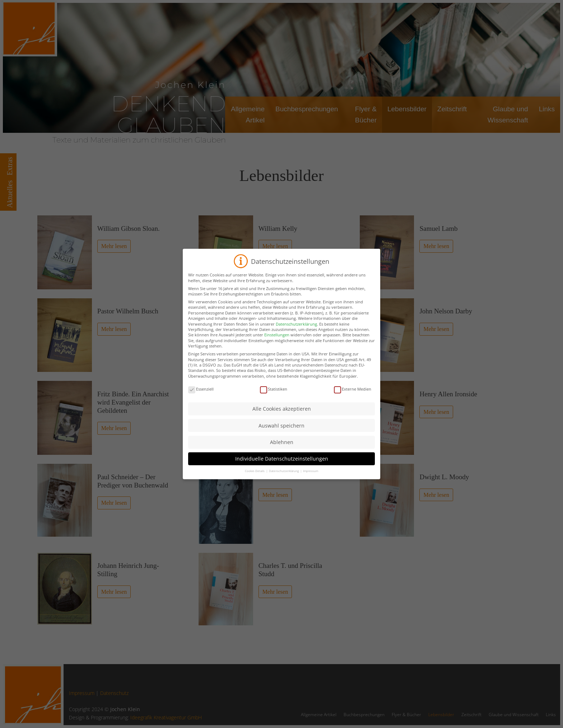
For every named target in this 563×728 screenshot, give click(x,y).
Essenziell (201, 389)
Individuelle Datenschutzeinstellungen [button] (282, 459)
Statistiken (274, 389)
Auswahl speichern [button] (281, 426)
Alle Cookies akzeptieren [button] (282, 409)
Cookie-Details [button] (255, 471)
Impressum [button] (311, 471)
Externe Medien (353, 389)
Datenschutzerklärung (296, 324)
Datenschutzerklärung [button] (284, 471)
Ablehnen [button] (282, 442)
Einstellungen (277, 335)
